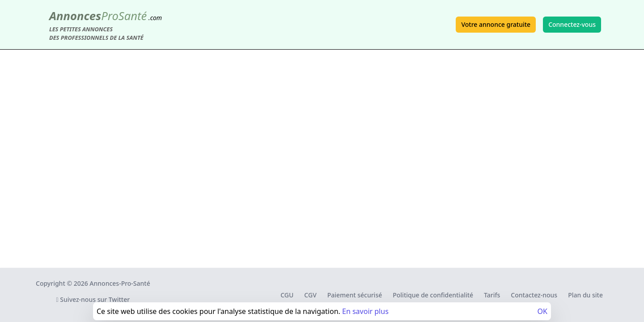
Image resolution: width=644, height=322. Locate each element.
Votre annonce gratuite (496, 24)
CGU (287, 295)
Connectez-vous (572, 24)
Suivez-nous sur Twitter (93, 299)
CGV (310, 295)
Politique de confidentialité (433, 295)
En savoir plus (365, 311)
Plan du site (585, 295)
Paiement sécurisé (355, 295)
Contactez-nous (534, 295)
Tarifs (492, 295)
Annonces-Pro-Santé (120, 283)
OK (542, 311)
